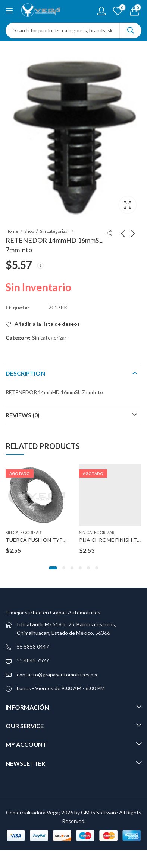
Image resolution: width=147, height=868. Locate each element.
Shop (29, 231)
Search (131, 30)
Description (25, 373)
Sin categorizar (55, 231)
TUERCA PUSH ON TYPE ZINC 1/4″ (48, 540)
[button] (53, 568)
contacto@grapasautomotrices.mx (57, 674)
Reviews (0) (23, 415)
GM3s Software (100, 812)
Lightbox (128, 205)
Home (12, 231)
